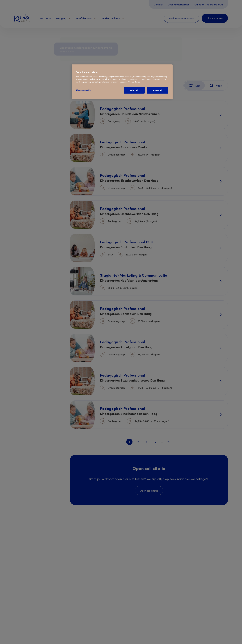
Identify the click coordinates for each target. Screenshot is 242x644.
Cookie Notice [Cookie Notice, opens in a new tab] (134, 82)
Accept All (158, 90)
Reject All (134, 90)
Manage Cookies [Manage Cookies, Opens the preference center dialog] (84, 90)
